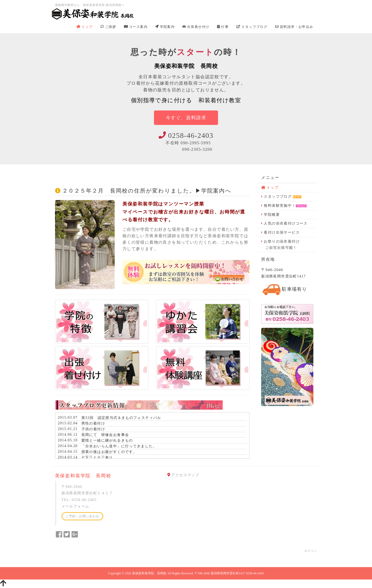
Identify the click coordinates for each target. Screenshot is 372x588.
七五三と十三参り (97, 458)
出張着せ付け (196, 27)
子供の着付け (93, 429)
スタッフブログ (252, 27)
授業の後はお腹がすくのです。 (109, 452)
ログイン (311, 551)
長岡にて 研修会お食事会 (105, 435)
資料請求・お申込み (294, 27)
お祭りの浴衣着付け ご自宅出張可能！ (280, 245)
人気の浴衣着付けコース (284, 223)
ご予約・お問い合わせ (83, 516)
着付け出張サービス (280, 232)
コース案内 (136, 27)
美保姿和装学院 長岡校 (149, 573)
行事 (223, 27)
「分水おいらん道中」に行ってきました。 (119, 446)
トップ (84, 27)
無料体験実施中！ (284, 206)
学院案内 (165, 27)
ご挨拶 (108, 27)
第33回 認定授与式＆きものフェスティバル (121, 418)
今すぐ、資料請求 (186, 118)
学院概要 (270, 215)
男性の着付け (93, 423)
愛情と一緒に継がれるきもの (107, 440)
